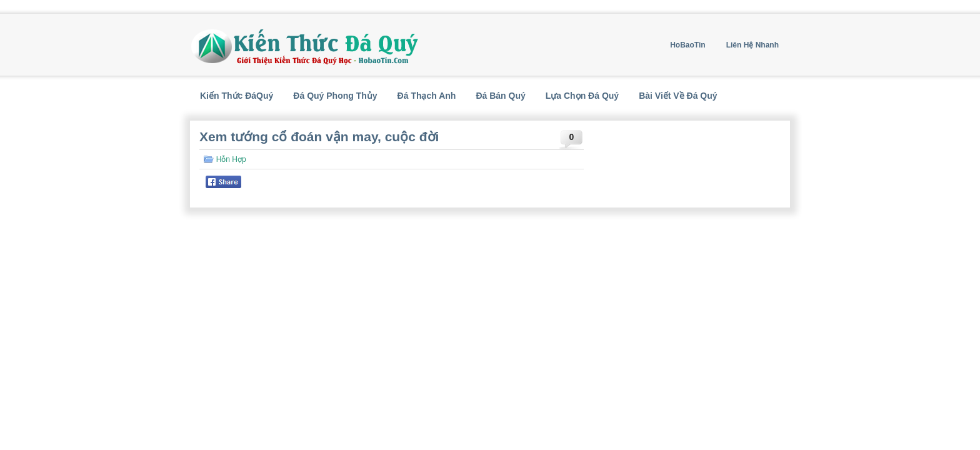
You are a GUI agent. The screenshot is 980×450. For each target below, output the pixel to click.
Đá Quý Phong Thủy (335, 96)
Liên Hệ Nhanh (752, 45)
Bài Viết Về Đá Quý (678, 96)
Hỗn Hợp (231, 159)
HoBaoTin (687, 45)
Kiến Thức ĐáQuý (237, 96)
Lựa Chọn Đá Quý (582, 96)
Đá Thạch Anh (427, 96)
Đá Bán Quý (500, 96)
